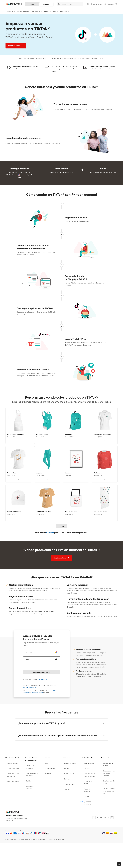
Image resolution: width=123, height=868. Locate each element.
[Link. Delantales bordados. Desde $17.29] (18, 426)
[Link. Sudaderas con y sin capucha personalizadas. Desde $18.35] (105, 464)
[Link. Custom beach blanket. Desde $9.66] (105, 503)
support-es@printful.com (30, 687)
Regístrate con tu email (42, 672)
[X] (108, 817)
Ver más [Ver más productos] (62, 526)
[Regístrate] (109, 4)
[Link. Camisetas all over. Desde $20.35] (47, 503)
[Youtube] (101, 817)
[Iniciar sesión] (96, 4)
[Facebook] (98, 817)
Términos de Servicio (37, 693)
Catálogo (50, 533)
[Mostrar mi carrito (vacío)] (116, 4)
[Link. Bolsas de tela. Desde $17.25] (76, 503)
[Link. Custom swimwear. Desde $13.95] (47, 426)
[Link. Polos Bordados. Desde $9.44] (105, 426)
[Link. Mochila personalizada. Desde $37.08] (76, 426)
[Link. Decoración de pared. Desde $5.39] (76, 464)
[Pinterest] (112, 817)
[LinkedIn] (105, 817)
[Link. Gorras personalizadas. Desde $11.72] (18, 503)
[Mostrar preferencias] (88, 4)
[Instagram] (94, 817)
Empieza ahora (16, 46)
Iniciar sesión (42, 679)
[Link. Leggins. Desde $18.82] (47, 464)
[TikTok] (116, 817)
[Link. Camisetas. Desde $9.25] (18, 464)
